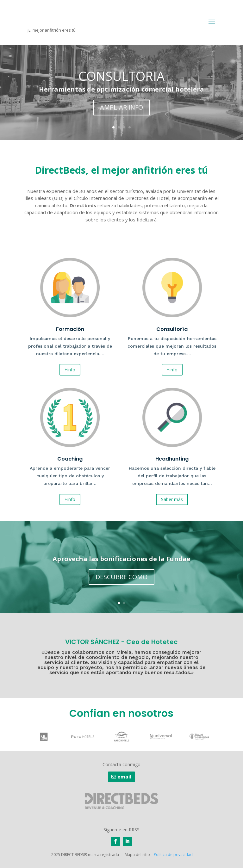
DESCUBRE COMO (121, 579)
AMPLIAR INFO (121, 110)
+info (70, 370)
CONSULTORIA (121, 79)
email (125, 777)
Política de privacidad (173, 855)
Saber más (172, 499)
